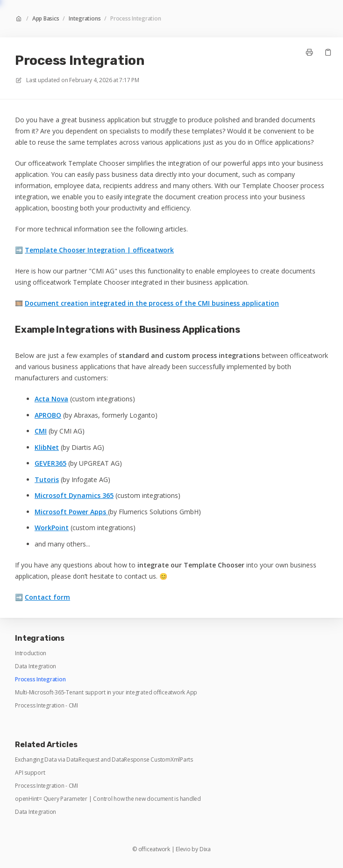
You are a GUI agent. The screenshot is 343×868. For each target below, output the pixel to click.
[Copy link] (328, 52)
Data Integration (36, 666)
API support (30, 773)
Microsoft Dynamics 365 (74, 495)
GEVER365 (50, 463)
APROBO (48, 415)
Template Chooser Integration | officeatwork (99, 250)
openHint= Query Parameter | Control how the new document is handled (108, 799)
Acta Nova (51, 399)
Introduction (31, 653)
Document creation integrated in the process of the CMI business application (152, 303)
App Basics (46, 19)
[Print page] (309, 52)
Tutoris (47, 479)
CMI (41, 431)
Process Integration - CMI (46, 706)
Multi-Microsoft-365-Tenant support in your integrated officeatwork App (106, 693)
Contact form (47, 597)
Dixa (205, 849)
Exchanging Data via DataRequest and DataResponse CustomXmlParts (104, 760)
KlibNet (47, 447)
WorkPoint (52, 528)
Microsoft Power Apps (71, 512)
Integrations (85, 19)
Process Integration (136, 19)
